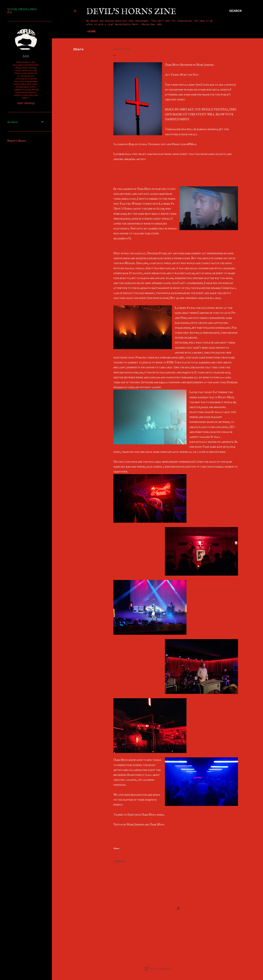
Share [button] (78, 49)
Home (92, 31)
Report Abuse (17, 140)
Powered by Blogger (158, 969)
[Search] (235, 11)
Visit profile (26, 103)
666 (26, 56)
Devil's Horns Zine (131, 12)
